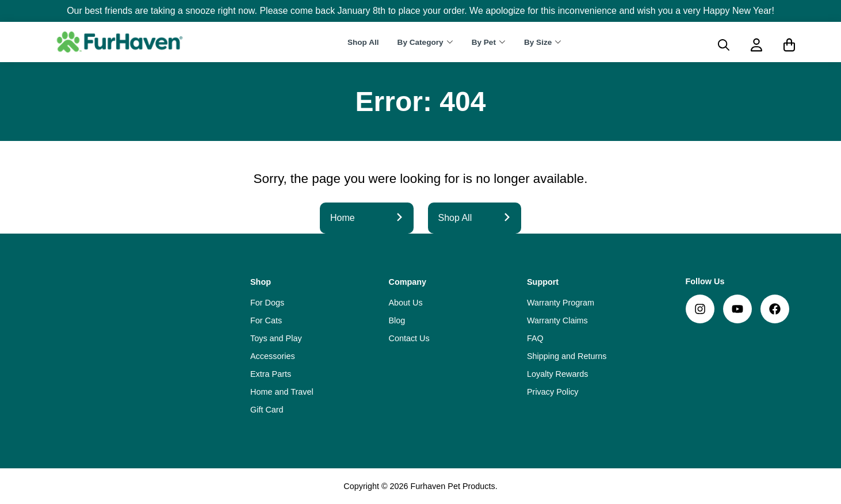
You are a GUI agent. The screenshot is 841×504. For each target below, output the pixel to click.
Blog (397, 320)
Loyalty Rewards (557, 374)
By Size (538, 42)
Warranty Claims (557, 320)
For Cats (266, 320)
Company (408, 282)
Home (367, 218)
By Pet (484, 42)
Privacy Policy (553, 392)
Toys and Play (276, 338)
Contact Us (409, 338)
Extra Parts (271, 374)
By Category (420, 42)
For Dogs (267, 303)
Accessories (273, 356)
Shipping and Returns (567, 356)
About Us (406, 303)
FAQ (535, 338)
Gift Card (267, 410)
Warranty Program (561, 303)
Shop (261, 282)
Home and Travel (282, 392)
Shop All (363, 42)
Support (543, 282)
